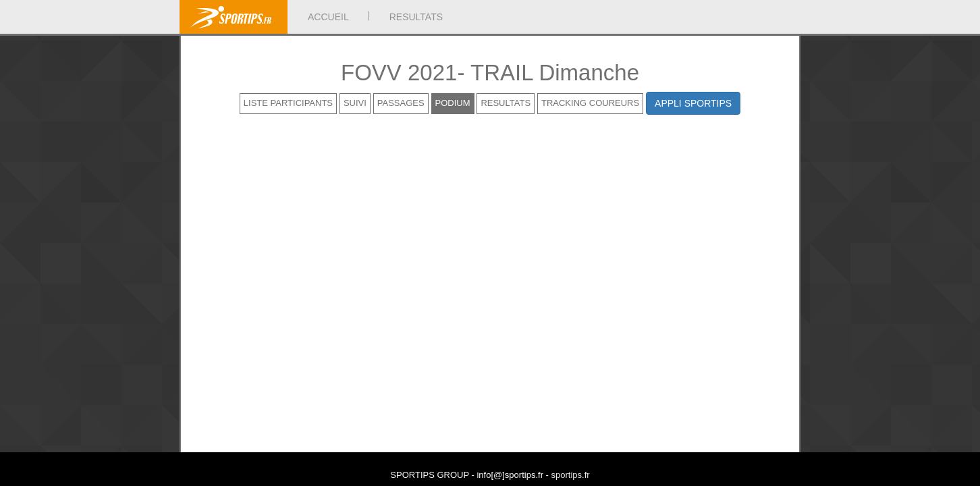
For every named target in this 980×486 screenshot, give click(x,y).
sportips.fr (571, 475)
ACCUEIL (328, 17)
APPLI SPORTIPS (693, 103)
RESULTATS (416, 17)
